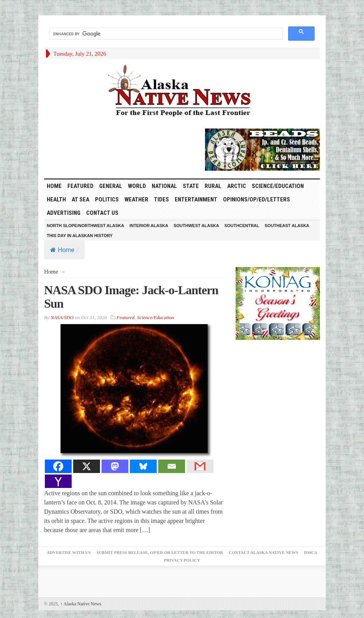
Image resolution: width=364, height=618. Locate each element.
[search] (165, 34)
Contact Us (102, 213)
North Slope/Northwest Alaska (85, 226)
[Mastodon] (115, 466)
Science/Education (278, 186)
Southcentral (242, 226)
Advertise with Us (69, 552)
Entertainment (196, 199)
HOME (54, 186)
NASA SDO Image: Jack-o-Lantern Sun (131, 297)
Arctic (237, 186)
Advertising (64, 213)
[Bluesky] (143, 466)
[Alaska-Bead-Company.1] (262, 149)
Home (62, 250)
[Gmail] (200, 466)
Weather (136, 199)
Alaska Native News (81, 604)
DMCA (311, 552)
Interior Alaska (149, 226)
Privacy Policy (182, 560)
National (164, 186)
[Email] (172, 466)
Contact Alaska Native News (263, 552)
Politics (107, 199)
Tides (162, 199)
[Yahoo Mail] (58, 481)
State (191, 186)
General (111, 186)
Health (56, 199)
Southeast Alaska (287, 226)
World (137, 186)
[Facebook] (58, 466)
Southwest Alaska (196, 226)
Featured (80, 186)
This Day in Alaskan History (80, 236)
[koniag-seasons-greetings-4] (278, 303)
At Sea (80, 199)
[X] (87, 466)
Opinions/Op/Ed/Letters (257, 199)
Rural (213, 186)
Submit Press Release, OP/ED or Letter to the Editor (160, 552)
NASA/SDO (62, 317)
